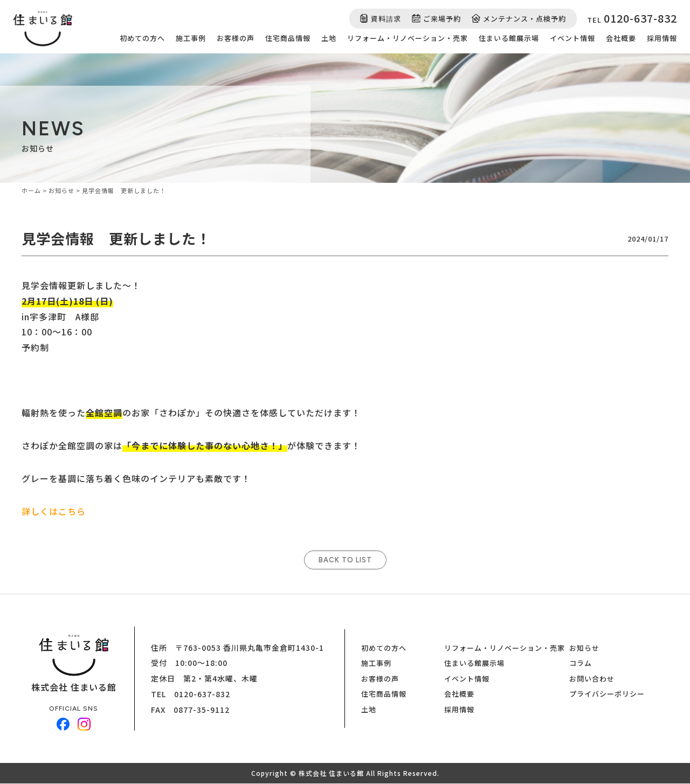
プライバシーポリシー (607, 694)
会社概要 (621, 38)
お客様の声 (236, 38)
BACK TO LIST (345, 561)
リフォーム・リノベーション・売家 (408, 38)
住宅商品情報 (288, 38)
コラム (581, 663)
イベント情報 (572, 38)
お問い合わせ (592, 679)
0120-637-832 (202, 694)
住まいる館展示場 (509, 38)
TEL (632, 18)
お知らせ (584, 648)
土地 (329, 38)
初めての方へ (142, 38)
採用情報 (662, 38)
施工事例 (191, 38)
